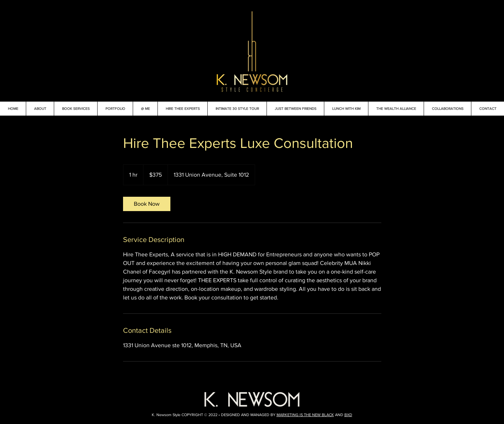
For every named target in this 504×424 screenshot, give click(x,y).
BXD (348, 415)
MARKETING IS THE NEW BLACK (305, 415)
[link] (147, 204)
